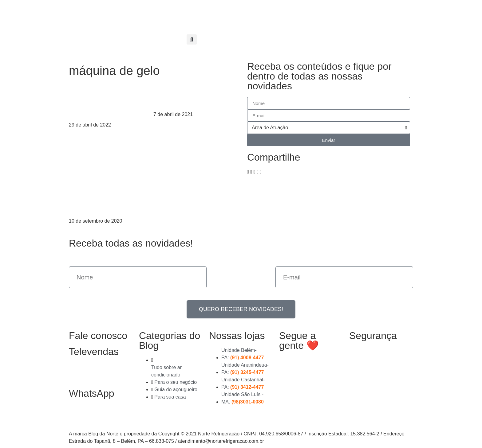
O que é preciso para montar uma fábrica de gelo (109, 101)
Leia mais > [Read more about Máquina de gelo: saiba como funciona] (166, 122)
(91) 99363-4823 (94, 414)
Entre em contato (271, 27)
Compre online (273, 13)
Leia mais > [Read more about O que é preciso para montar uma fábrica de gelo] (81, 132)
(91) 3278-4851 (92, 372)
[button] (192, 39)
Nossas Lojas (230, 13)
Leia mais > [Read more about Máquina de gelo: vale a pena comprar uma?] (81, 228)
